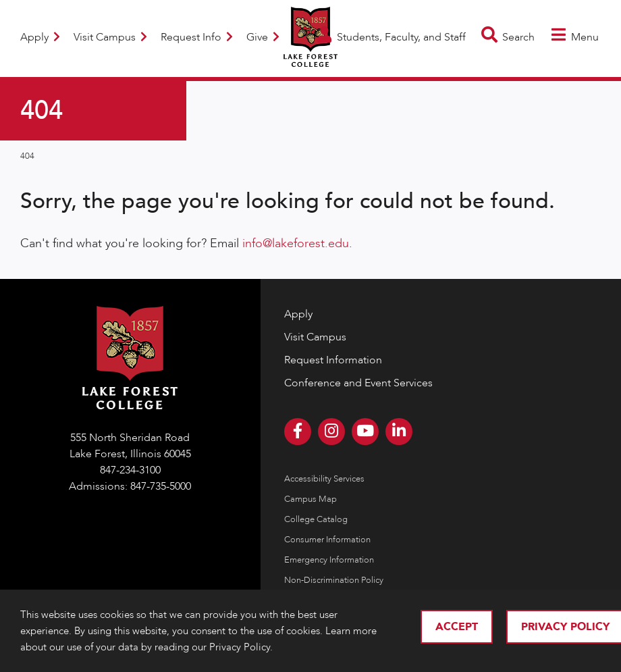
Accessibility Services (324, 479)
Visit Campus (110, 37)
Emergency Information (329, 560)
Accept (457, 627)
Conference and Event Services (358, 383)
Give (263, 37)
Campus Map (310, 499)
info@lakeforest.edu (296, 243)
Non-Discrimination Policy (334, 580)
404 (27, 156)
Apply (40, 37)
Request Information (333, 360)
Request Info (197, 37)
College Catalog (316, 519)
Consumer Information (327, 540)
